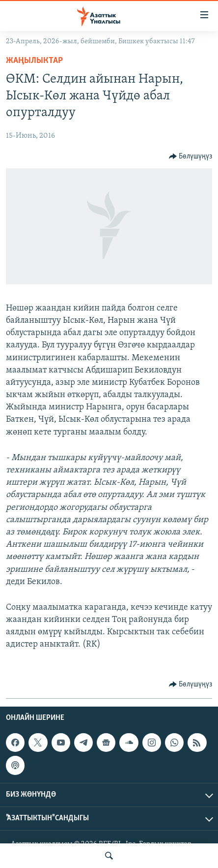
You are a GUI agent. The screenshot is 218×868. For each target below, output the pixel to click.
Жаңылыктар (34, 61)
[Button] (191, 156)
